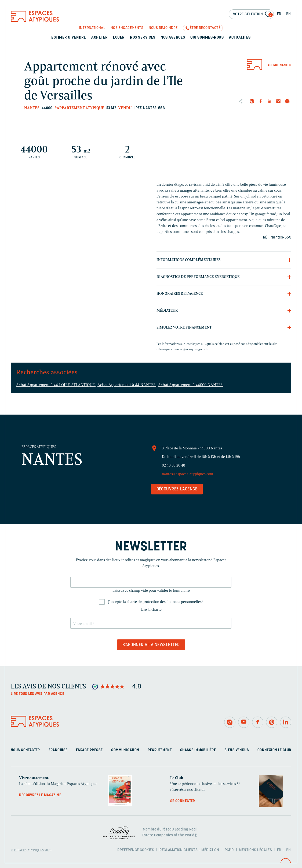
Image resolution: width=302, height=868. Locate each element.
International (92, 28)
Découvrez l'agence (177, 489)
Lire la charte (151, 610)
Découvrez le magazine (40, 795)
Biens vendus (237, 750)
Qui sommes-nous (207, 38)
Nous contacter (25, 750)
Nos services (143, 38)
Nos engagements (127, 28)
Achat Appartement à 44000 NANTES (191, 385)
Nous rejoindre (163, 28)
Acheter (99, 38)
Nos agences (173, 38)
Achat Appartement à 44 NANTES (127, 385)
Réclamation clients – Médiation (189, 850)
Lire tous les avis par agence (37, 694)
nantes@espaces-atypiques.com (188, 474)
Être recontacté (205, 28)
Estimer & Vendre (69, 38)
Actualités (240, 38)
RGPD (229, 850)
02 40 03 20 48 (174, 465)
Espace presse (89, 750)
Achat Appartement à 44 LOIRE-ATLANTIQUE (56, 385)
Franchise (58, 750)
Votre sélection (253, 15)
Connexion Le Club (274, 750)
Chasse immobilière (198, 750)
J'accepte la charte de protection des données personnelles (156, 602)
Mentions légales (255, 850)
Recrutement (160, 750)
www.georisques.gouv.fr (191, 349)
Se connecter (183, 801)
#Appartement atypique (79, 108)
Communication (125, 750)
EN (288, 14)
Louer (119, 38)
